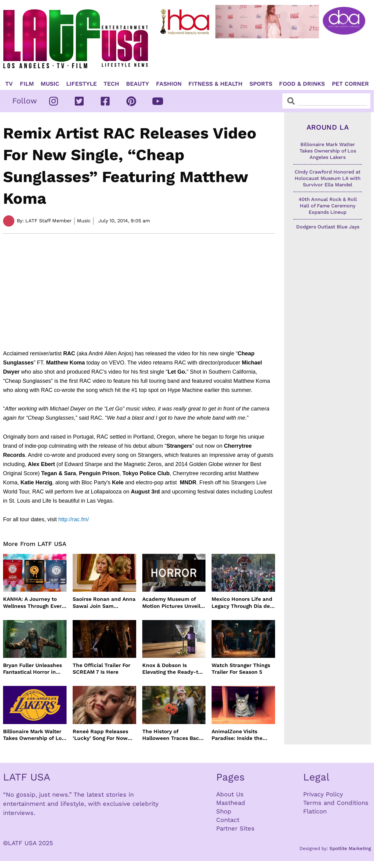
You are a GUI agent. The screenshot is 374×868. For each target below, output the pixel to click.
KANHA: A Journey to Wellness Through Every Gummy (34, 603)
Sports (261, 84)
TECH (111, 84)
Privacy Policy (323, 794)
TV (9, 84)
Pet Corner (350, 84)
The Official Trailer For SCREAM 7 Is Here (102, 669)
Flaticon (315, 811)
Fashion (169, 84)
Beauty (138, 84)
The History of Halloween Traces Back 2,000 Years (172, 735)
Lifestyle (82, 84)
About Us (230, 794)
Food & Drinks (302, 84)
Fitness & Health (215, 84)
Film (27, 84)
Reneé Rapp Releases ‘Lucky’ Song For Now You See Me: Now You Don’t (100, 735)
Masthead (231, 803)
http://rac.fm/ (74, 519)
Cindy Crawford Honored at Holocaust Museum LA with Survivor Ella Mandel (328, 178)
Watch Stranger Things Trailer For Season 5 (241, 669)
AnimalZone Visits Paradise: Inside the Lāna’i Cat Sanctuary (238, 735)
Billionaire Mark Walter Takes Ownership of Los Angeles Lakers (34, 735)
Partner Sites (235, 828)
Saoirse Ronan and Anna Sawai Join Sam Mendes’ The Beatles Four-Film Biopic (104, 603)
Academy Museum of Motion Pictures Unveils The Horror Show (173, 603)
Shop (224, 811)
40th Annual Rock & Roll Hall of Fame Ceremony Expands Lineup (328, 206)
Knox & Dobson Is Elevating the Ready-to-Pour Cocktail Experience (173, 669)
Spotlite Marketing (350, 848)
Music (50, 84)
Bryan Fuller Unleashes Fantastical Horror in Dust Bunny (33, 669)
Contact (228, 820)
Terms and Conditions (336, 803)
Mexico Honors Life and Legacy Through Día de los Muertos (242, 603)
